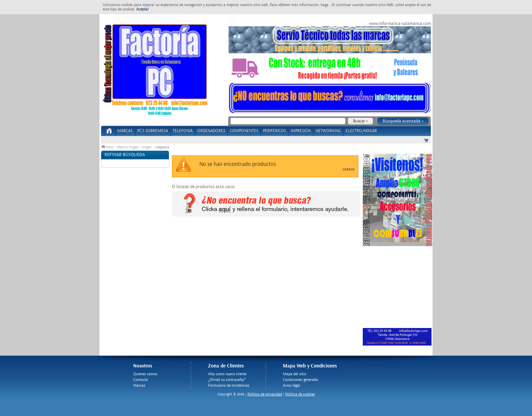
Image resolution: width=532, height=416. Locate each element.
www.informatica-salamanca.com (400, 24)
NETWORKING (328, 131)
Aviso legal (291, 385)
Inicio (108, 147)
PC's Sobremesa (153, 131)
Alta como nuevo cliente (227, 374)
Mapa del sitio (294, 374)
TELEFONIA (183, 131)
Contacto (141, 380)
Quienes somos (145, 374)
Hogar (147, 147)
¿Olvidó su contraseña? (227, 380)
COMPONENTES (244, 131)
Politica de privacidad (265, 394)
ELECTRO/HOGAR (361, 131)
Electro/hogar (128, 147)
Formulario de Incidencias (229, 385)
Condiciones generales (301, 380)
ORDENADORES (211, 131)
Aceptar (142, 9)
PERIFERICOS (274, 131)
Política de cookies (300, 394)
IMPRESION (301, 131)
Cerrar (349, 170)
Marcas (125, 131)
